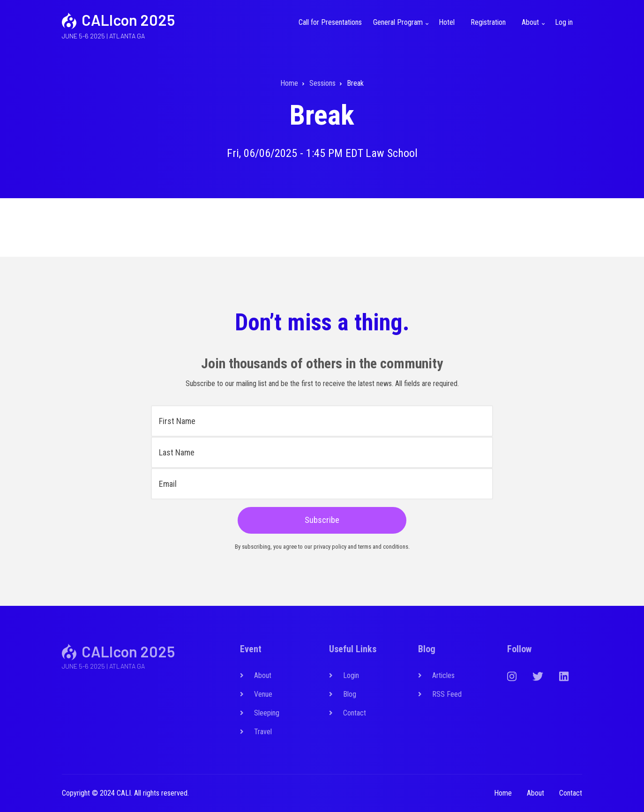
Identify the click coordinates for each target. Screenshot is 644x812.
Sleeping (267, 713)
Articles (443, 675)
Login (351, 675)
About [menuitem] (534, 28)
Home (503, 793)
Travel (263, 732)
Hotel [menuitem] (447, 22)
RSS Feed (447, 694)
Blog (350, 694)
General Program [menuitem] (402, 28)
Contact (355, 713)
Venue (263, 694)
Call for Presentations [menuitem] (330, 22)
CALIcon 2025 (128, 20)
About (263, 675)
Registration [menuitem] (488, 22)
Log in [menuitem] (564, 22)
